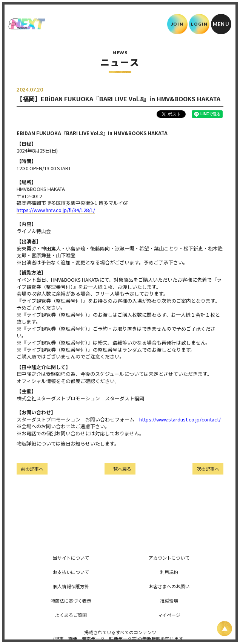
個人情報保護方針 (71, 586)
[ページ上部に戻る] (225, 629)
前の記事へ (32, 469)
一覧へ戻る (120, 469)
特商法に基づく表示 (71, 601)
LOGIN (199, 24)
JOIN (177, 24)
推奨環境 (169, 601)
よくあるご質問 (71, 615)
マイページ (169, 615)
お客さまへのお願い (169, 586)
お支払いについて (71, 572)
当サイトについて (71, 558)
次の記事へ (208, 469)
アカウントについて (169, 558)
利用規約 (169, 572)
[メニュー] (221, 24)
